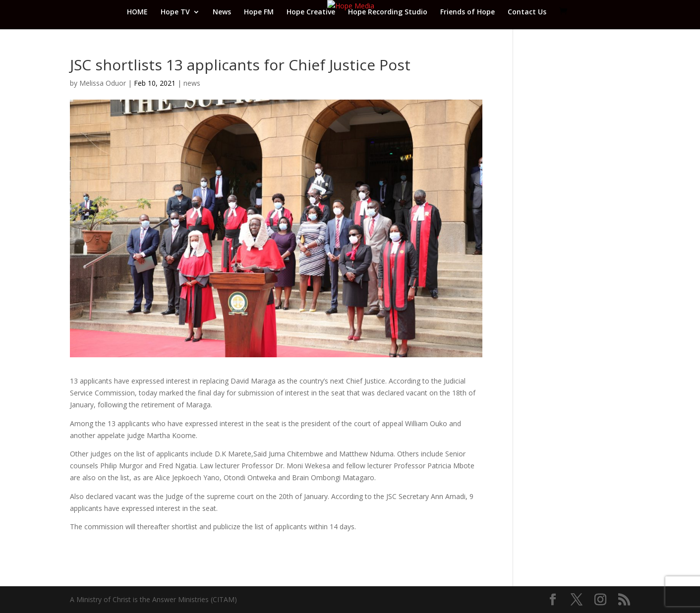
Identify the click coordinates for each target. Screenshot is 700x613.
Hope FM (259, 12)
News (222, 12)
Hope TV (175, 12)
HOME (137, 12)
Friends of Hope (467, 12)
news (192, 83)
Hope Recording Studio (388, 12)
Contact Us (527, 12)
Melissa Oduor (103, 83)
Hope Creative (311, 12)
